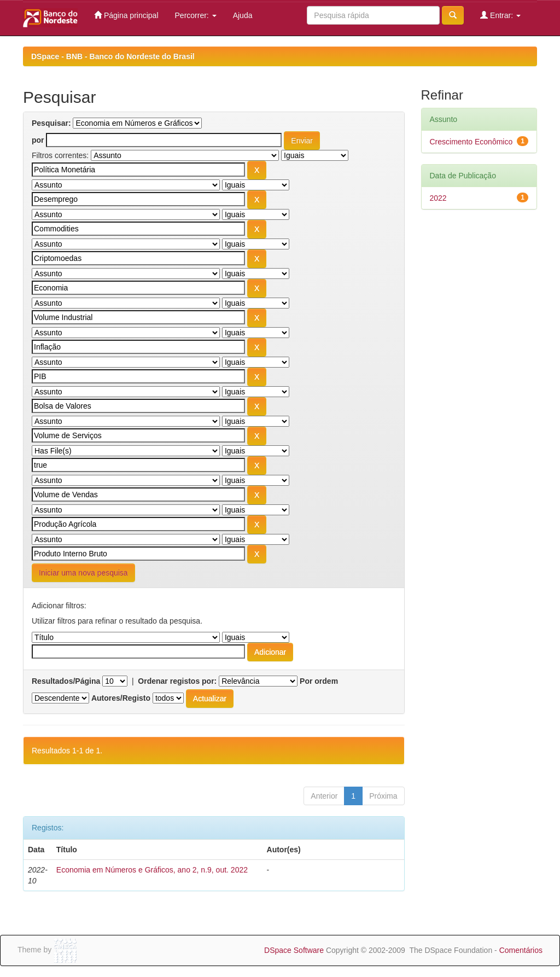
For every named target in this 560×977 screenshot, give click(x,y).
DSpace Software (294, 950)
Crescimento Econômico (471, 142)
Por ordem (319, 681)
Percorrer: (196, 15)
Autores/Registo (121, 698)
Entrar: (500, 15)
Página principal (126, 15)
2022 (438, 198)
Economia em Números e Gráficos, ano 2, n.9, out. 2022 (152, 870)
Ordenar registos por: (177, 681)
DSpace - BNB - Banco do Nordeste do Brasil (113, 56)
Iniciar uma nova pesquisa (83, 573)
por (38, 140)
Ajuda (243, 15)
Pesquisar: (51, 123)
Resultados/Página (66, 681)
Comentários (521, 950)
